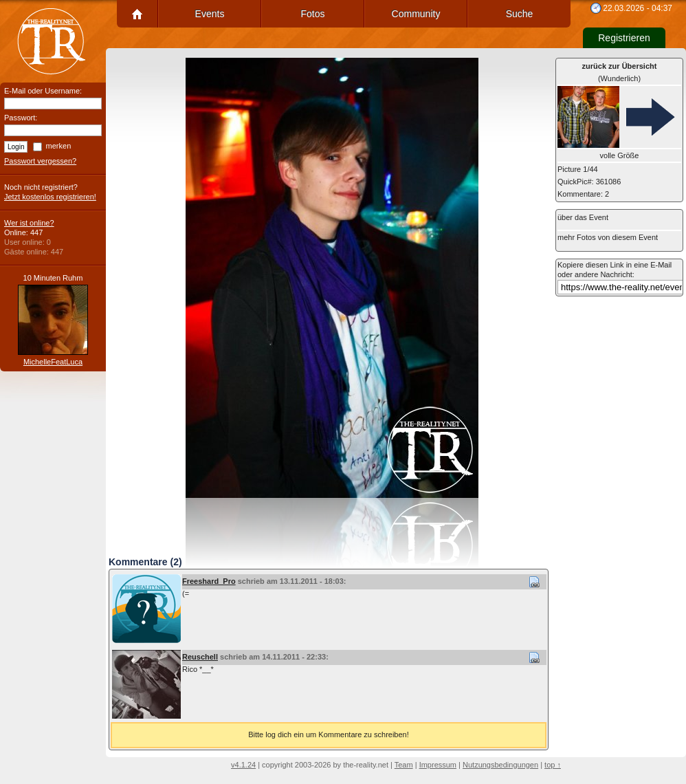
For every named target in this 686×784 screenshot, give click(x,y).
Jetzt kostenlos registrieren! (50, 197)
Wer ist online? (29, 223)
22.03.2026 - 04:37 (638, 8)
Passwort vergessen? (40, 161)
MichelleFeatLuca (53, 362)
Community (416, 14)
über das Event (583, 217)
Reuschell (200, 657)
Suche (520, 14)
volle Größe (620, 155)
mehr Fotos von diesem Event (608, 237)
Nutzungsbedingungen (500, 765)
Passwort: (21, 118)
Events (210, 14)
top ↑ (553, 765)
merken (59, 146)
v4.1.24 (243, 765)
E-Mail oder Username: (43, 91)
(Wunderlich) (620, 72)
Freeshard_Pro (209, 581)
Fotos (312, 14)
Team (404, 765)
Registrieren (624, 38)
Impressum (438, 765)
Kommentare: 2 (583, 194)
